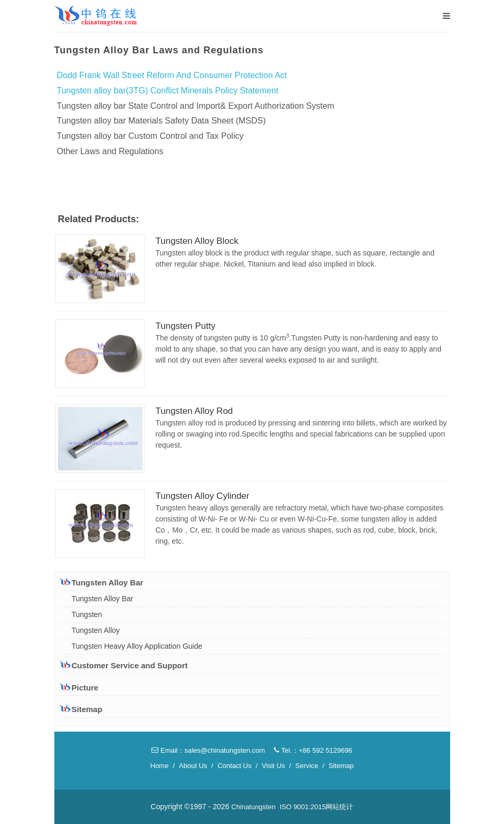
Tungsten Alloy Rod (194, 411)
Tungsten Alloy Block (197, 241)
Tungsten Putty (186, 326)
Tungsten (87, 614)
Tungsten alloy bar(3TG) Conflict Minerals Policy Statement (168, 91)
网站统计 (339, 807)
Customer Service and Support (124, 665)
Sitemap (81, 709)
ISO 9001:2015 (303, 807)
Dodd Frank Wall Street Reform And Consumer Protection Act (172, 75)
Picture (79, 688)
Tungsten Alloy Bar (102, 582)
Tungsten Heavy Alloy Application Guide (137, 646)
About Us (193, 766)
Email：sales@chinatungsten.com (208, 750)
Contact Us (234, 766)
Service (307, 766)
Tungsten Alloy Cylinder (203, 496)
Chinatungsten (253, 807)
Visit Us (273, 766)
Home (160, 766)
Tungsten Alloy (96, 630)
